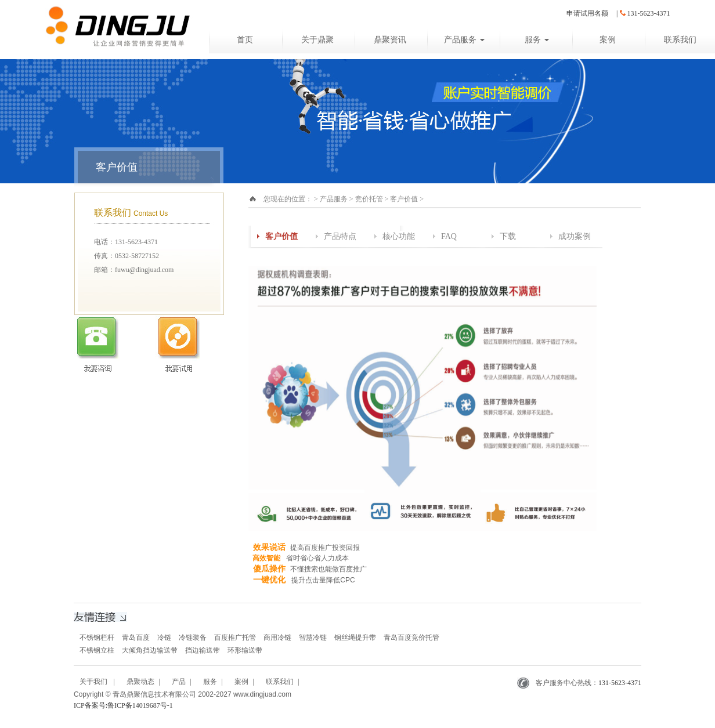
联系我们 (280, 682)
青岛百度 (136, 638)
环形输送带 (245, 650)
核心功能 (399, 236)
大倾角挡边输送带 (150, 650)
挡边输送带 (203, 650)
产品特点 (340, 236)
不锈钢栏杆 (97, 638)
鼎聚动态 (140, 682)
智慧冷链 (313, 638)
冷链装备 (193, 638)
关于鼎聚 (317, 40)
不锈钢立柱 (97, 650)
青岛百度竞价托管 (411, 638)
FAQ (449, 236)
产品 (179, 682)
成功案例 (575, 236)
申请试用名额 (587, 13)
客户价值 (404, 199)
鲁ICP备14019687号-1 (140, 705)
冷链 (164, 638)
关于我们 (94, 682)
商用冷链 (277, 638)
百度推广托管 (235, 638)
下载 (508, 236)
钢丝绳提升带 (355, 638)
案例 (608, 40)
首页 (245, 40)
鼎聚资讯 (390, 40)
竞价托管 (369, 199)
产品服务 (464, 40)
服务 (537, 40)
